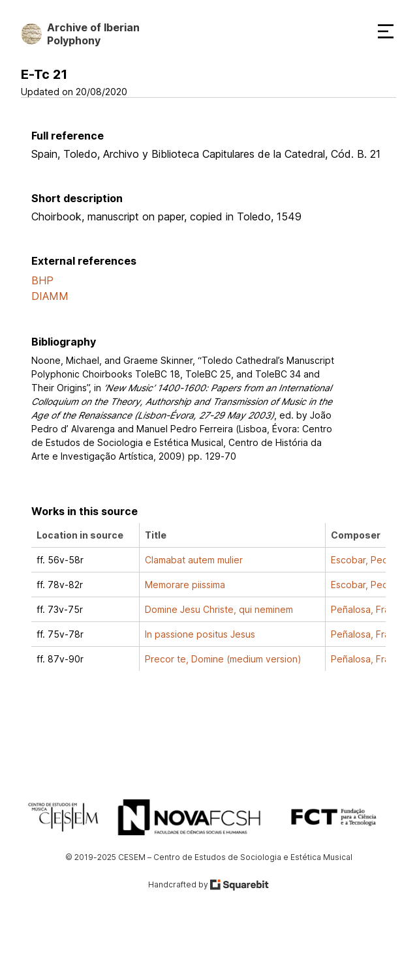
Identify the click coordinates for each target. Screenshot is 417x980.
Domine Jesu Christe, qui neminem (219, 609)
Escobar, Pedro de (371, 560)
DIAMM (50, 296)
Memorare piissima (185, 585)
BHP (42, 280)
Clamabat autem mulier (194, 560)
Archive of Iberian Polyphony (93, 34)
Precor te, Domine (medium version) (223, 659)
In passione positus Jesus (200, 634)
